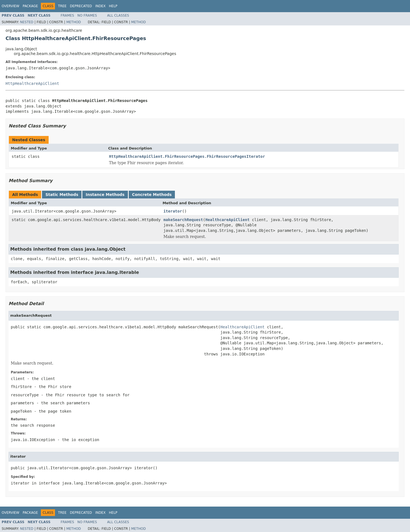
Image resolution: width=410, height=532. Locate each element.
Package (30, 6)
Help (113, 6)
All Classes (118, 15)
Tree (62, 6)
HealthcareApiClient (227, 220)
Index (101, 6)
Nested (27, 22)
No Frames (87, 15)
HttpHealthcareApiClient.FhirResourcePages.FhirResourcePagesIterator (187, 156)
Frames (68, 15)
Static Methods (62, 195)
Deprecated (81, 6)
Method (74, 22)
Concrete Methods (152, 195)
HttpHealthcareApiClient (32, 83)
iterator (173, 211)
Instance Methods (105, 195)
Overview (10, 6)
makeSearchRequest (183, 220)
